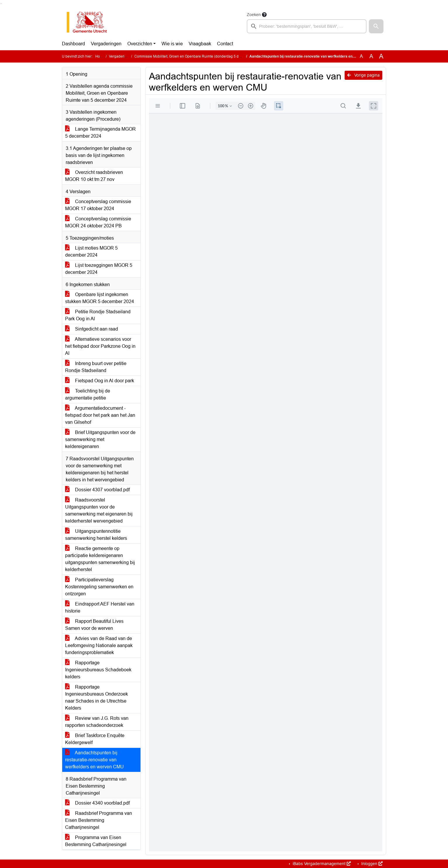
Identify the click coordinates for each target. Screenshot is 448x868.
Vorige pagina (363, 75)
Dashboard (73, 44)
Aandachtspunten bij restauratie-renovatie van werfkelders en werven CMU (94, 760)
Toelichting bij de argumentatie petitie (88, 394)
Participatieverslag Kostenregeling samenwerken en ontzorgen (99, 587)
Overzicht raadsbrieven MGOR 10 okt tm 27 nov (94, 176)
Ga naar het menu (2, 4)
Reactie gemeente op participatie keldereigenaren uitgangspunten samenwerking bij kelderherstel (100, 559)
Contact (225, 44)
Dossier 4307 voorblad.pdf (97, 490)
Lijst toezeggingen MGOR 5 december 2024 (99, 269)
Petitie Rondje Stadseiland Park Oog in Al (98, 315)
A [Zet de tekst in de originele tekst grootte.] (361, 56)
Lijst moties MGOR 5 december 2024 (91, 251)
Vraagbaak (200, 44)
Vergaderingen (106, 44)
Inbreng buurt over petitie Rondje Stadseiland (96, 367)
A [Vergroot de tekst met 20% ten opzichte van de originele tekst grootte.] (371, 56)
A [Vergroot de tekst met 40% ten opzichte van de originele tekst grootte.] (381, 56)
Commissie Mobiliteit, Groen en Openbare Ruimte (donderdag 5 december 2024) (199, 56)
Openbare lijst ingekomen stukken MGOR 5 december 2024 (100, 298)
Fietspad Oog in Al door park (100, 381)
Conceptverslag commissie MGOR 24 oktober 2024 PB (98, 222)
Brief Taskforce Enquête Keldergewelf (95, 739)
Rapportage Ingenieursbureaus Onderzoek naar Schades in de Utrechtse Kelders (97, 697)
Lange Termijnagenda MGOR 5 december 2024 (100, 133)
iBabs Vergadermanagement (321, 864)
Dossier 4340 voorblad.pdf (97, 803)
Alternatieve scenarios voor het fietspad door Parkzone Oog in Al (100, 346)
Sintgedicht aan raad (92, 329)
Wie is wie (172, 44)
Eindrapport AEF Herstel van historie (100, 607)
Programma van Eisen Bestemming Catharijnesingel (96, 841)
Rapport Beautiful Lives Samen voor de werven (94, 625)
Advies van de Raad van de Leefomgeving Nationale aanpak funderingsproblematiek (99, 645)
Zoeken (254, 15)
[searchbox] (307, 26)
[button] (376, 26)
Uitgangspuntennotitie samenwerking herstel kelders (96, 535)
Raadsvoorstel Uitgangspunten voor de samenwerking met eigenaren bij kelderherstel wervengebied (99, 510)
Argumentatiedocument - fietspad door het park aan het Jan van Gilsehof (100, 415)
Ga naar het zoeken (1, 4)
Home (100, 56)
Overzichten (140, 44)
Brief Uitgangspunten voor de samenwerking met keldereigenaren (100, 439)
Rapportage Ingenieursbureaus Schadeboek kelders (98, 670)
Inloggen (371, 864)
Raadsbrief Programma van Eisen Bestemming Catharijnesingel (99, 820)
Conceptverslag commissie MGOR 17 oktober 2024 (98, 205)
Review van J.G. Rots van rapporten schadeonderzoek (97, 722)
